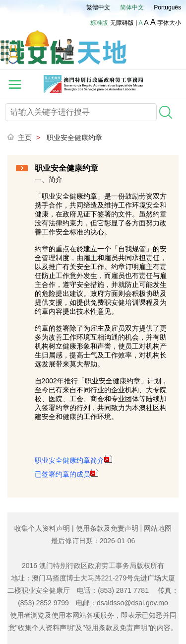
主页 (25, 138)
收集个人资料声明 (42, 528)
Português (167, 7)
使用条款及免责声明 (107, 528)
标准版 (99, 23)
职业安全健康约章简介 (73, 460)
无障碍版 (122, 23)
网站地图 (158, 528)
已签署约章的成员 (66, 474)
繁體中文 (98, 7)
